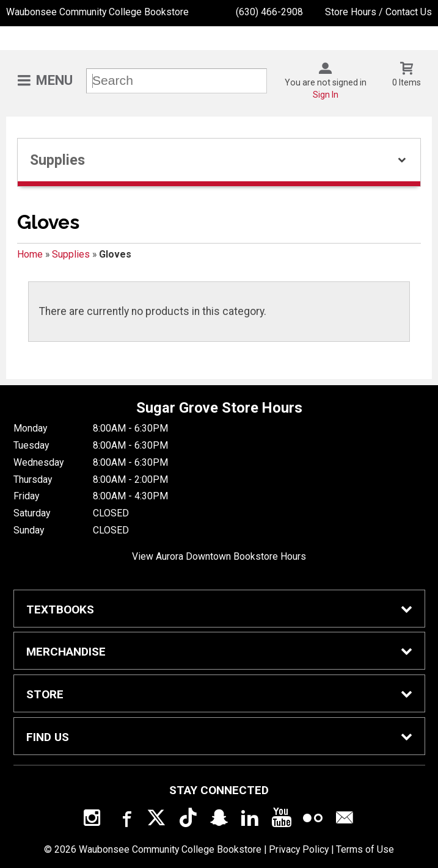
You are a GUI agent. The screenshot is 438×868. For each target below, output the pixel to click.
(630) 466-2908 (269, 12)
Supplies (71, 254)
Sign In (326, 95)
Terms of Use (365, 849)
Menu (54, 80)
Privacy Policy (299, 849)
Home (30, 254)
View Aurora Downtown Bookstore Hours (219, 556)
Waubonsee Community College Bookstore (97, 12)
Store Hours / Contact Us (378, 12)
